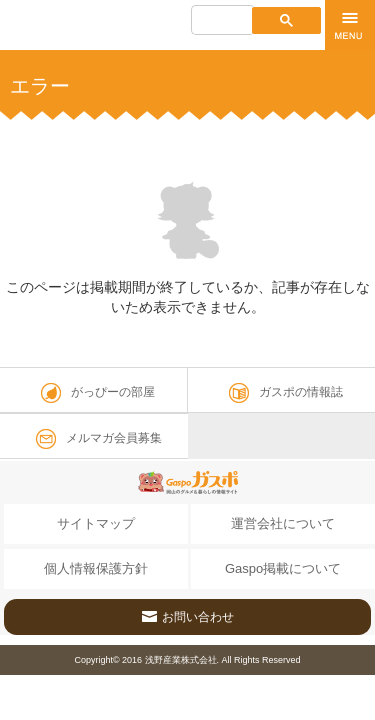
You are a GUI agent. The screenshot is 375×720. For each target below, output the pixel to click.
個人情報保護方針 (96, 568)
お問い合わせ (188, 611)
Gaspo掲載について (283, 568)
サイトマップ (96, 523)
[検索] (221, 22)
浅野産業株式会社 (181, 660)
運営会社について (283, 523)
